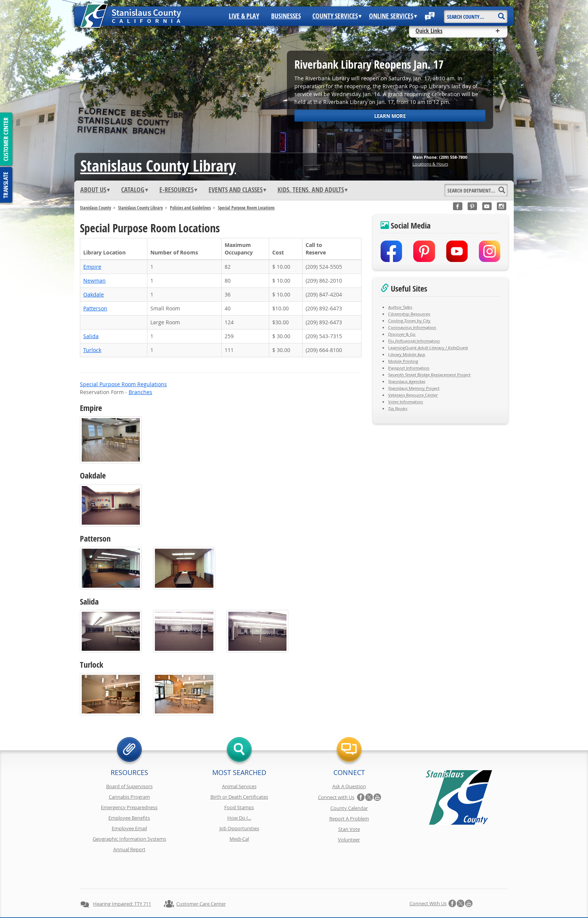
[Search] (501, 14)
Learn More (390, 116)
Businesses (286, 16)
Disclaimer (283, 898)
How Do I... (239, 818)
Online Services (393, 16)
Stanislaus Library (158, 166)
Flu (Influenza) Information (414, 341)
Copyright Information (239, 898)
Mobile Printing (403, 361)
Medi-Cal (239, 839)
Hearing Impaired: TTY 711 (122, 877)
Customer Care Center (201, 877)
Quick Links (429, 31)
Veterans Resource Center (413, 395)
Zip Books (398, 409)
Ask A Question (349, 786)
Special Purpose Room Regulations (123, 384)
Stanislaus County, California (301, 911)
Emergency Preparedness (129, 807)
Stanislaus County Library (140, 208)
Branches (140, 392)
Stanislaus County (95, 208)
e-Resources (178, 190)
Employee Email (129, 828)
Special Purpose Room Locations (246, 208)
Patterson (95, 308)
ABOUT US (95, 190)
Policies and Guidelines (190, 208)
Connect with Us (336, 797)
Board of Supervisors (129, 786)
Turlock (92, 350)
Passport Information (409, 368)
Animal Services (239, 786)
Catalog (135, 190)
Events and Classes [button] (237, 190)
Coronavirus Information (412, 327)
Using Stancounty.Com (362, 898)
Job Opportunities (239, 828)
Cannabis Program (129, 797)
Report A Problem (349, 819)
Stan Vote (349, 829)
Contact (404, 898)
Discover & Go (402, 334)
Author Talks (400, 307)
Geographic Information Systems (129, 839)
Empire (92, 267)
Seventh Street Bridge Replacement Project (429, 375)
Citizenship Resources (409, 314)
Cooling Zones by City (409, 321)
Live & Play (244, 16)
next (504, 98)
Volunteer (349, 840)
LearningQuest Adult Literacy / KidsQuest (428, 348)
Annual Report (129, 849)
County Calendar (349, 808)
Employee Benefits (129, 818)
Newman (94, 281)
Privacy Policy (192, 898)
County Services (337, 16)
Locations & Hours (430, 164)
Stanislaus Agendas (407, 381)
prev (84, 98)
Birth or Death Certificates (239, 797)
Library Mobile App (407, 354)
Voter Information (406, 402)
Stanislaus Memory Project (414, 388)
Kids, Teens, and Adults (313, 190)
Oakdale (94, 294)
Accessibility (316, 898)
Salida (91, 336)
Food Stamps (239, 807)
